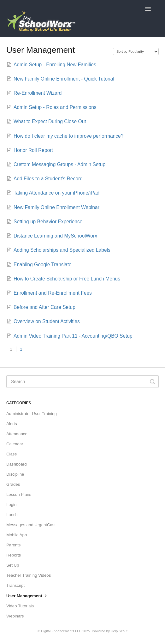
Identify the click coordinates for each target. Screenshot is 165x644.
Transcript (15, 585)
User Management (27, 595)
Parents (13, 545)
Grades (13, 484)
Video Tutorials (20, 606)
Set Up (13, 565)
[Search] (82, 382)
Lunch (12, 515)
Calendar (15, 444)
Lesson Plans (19, 494)
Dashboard (17, 464)
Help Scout (119, 631)
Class (12, 454)
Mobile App (17, 535)
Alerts (12, 424)
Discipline (15, 474)
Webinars (15, 616)
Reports (14, 555)
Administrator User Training (32, 414)
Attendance (17, 434)
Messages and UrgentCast (31, 525)
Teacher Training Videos (29, 575)
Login (11, 505)
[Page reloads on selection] (136, 51)
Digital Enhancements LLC (61, 631)
